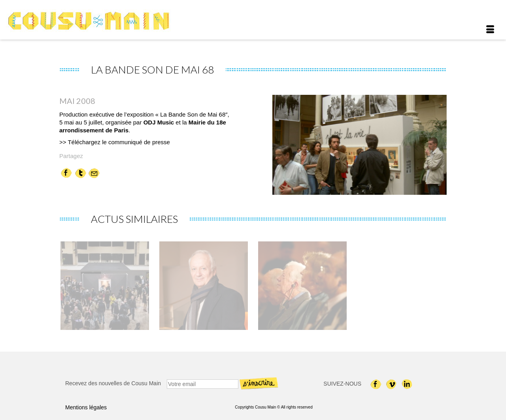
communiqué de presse (139, 142)
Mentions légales (86, 407)
